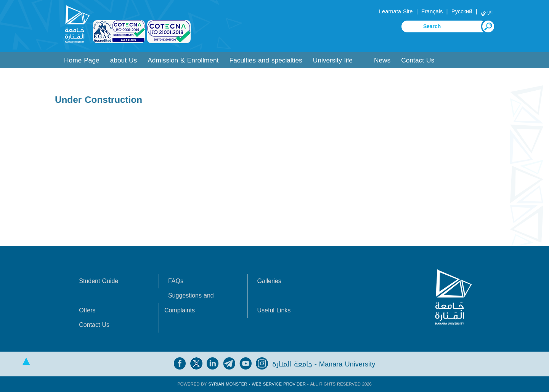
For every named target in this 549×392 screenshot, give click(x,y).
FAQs (176, 281)
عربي (487, 11)
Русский (462, 11)
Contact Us (418, 60)
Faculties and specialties (266, 60)
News (382, 60)
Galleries (269, 281)
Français (432, 11)
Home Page (82, 60)
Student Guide (99, 281)
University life (333, 60)
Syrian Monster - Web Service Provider (257, 384)
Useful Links (274, 310)
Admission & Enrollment (183, 60)
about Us (124, 60)
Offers (87, 310)
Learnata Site (396, 11)
